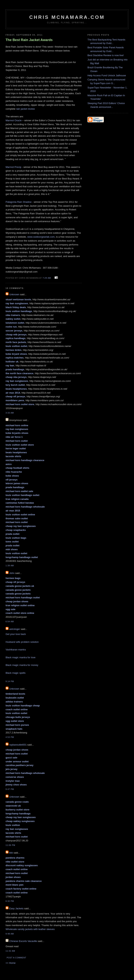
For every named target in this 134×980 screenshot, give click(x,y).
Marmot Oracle (14, 120)
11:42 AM (10, 951)
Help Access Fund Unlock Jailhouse (107, 75)
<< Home (11, 963)
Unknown (14, 294)
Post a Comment (16, 958)
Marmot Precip (13, 167)
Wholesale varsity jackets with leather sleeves (30, 929)
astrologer (15, 629)
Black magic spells (16, 673)
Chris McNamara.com (67, 17)
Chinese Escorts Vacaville (23, 941)
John (12, 573)
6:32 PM (10, 901)
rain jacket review (25, 109)
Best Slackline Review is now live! (106, 55)
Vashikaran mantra (16, 650)
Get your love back (16, 634)
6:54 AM (10, 622)
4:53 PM (10, 737)
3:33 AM (10, 413)
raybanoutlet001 (18, 745)
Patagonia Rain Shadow (19, 202)
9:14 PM (10, 681)
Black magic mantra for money (22, 665)
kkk (11, 853)
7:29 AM (47, 278)
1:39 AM (10, 566)
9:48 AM (10, 934)
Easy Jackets (16, 908)
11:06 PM (10, 845)
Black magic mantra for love (20, 657)
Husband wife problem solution (22, 642)
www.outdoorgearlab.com (41, 237)
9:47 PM (10, 789)
